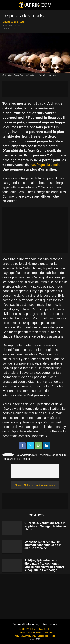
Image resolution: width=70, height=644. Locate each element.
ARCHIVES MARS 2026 (25, 636)
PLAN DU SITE (45, 629)
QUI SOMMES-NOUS (24, 632)
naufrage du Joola (45, 165)
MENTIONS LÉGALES (45, 632)
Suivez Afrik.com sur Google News (35, 485)
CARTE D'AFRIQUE (28, 629)
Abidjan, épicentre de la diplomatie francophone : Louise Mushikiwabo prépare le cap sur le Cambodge (44, 565)
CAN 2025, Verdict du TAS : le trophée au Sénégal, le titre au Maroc (45, 526)
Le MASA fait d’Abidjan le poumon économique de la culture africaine (43, 545)
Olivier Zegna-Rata (13, 22)
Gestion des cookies (46, 636)
